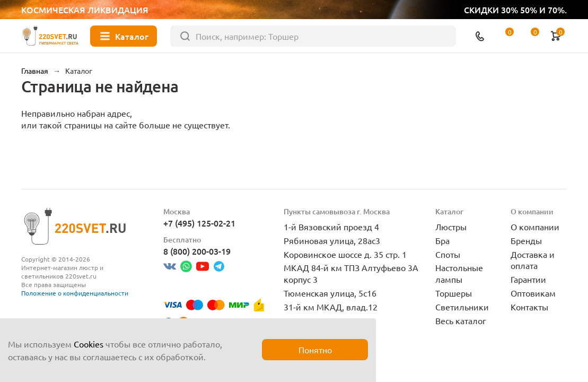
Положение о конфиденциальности (75, 293)
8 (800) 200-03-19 (197, 251)
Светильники (462, 307)
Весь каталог (461, 320)
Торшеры (454, 293)
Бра (442, 240)
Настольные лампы (459, 273)
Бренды (526, 240)
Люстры (451, 227)
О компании (535, 227)
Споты (448, 254)
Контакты (529, 307)
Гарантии (528, 279)
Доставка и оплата (533, 260)
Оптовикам (533, 293)
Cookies (89, 344)
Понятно (315, 350)
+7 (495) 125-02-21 (199, 223)
